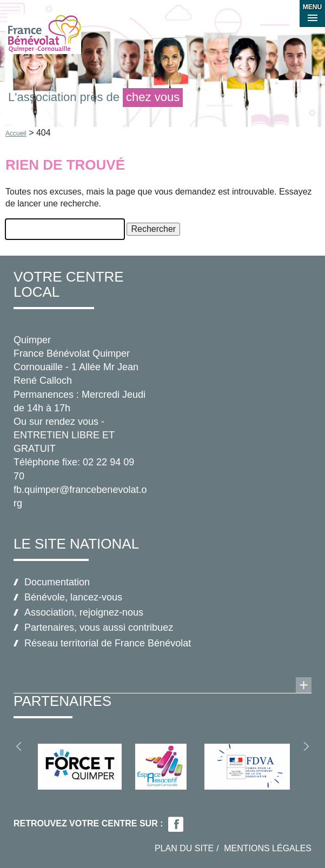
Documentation (57, 582)
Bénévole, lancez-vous (73, 597)
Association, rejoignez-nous (84, 612)
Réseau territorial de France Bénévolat (108, 643)
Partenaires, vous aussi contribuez (99, 627)
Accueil (16, 133)
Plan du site (184, 848)
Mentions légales (268, 848)
